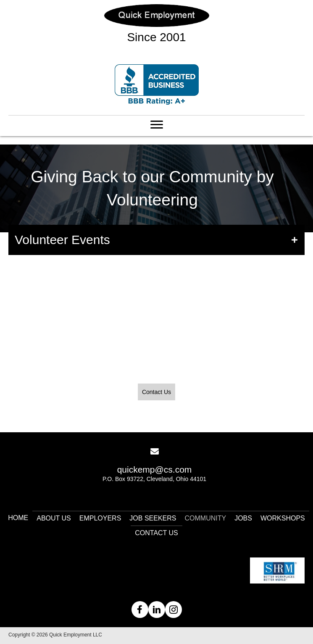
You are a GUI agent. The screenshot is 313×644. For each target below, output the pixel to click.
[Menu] (157, 125)
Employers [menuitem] (100, 518)
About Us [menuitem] (54, 518)
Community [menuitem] (206, 518)
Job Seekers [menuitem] (153, 518)
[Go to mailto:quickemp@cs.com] (154, 468)
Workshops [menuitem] (283, 518)
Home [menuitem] (18, 518)
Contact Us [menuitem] (156, 533)
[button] (156, 240)
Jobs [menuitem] (243, 518)
